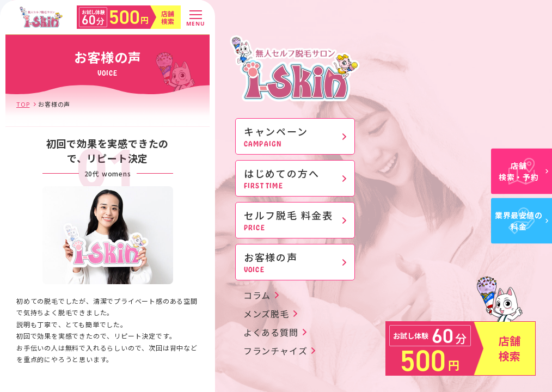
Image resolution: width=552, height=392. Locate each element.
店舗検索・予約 (523, 171)
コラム (257, 295)
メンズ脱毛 (266, 314)
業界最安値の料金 (522, 221)
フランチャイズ (275, 351)
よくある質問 (271, 332)
